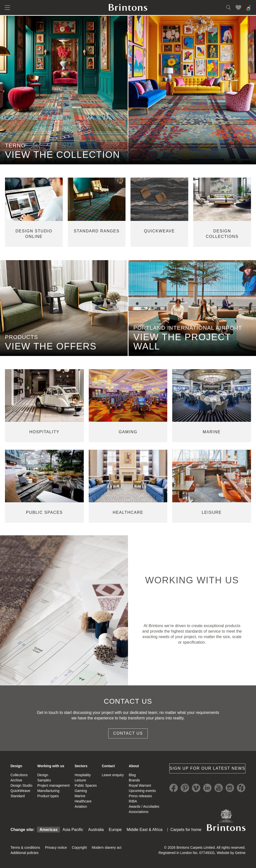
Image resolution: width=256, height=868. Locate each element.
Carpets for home (186, 830)
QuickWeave (20, 791)
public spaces (44, 512)
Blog (132, 775)
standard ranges (97, 231)
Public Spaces (86, 785)
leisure (212, 512)
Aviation (81, 806)
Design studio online (34, 234)
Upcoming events (142, 791)
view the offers (51, 346)
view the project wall (182, 342)
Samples (44, 780)
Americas (48, 830)
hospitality (44, 432)
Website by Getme (231, 853)
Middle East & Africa (145, 830)
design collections (222, 234)
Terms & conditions (25, 847)
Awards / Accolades (144, 806)
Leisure (80, 780)
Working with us (51, 766)
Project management (53, 785)
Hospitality (83, 775)
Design (16, 766)
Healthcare (83, 801)
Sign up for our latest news (207, 768)
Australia (96, 830)
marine (212, 432)
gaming (128, 432)
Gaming (81, 791)
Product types (48, 796)
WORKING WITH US (192, 580)
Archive (16, 780)
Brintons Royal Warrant (226, 820)
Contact (108, 766)
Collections (19, 775)
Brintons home (128, 8)
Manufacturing (48, 791)
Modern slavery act (106, 847)
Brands (134, 780)
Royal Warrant (140, 785)
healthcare (128, 512)
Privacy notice (56, 847)
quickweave (159, 231)
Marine (80, 796)
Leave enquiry (113, 775)
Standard (18, 796)
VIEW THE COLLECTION (62, 155)
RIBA (133, 801)
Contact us (128, 733)
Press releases (140, 796)
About (134, 766)
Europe (115, 830)
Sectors (81, 766)
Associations (139, 812)
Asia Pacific (73, 830)
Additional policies (24, 853)
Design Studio (21, 785)
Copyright (79, 847)
